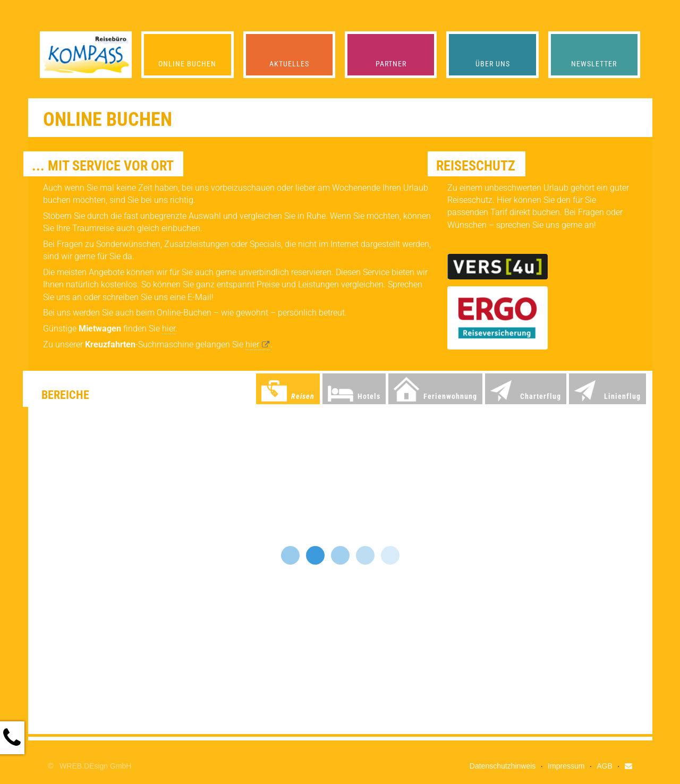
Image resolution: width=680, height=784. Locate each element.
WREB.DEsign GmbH (95, 766)
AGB (605, 766)
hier (169, 329)
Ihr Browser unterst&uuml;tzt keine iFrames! (340, 570)
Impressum (566, 766)
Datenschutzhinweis (503, 766)
